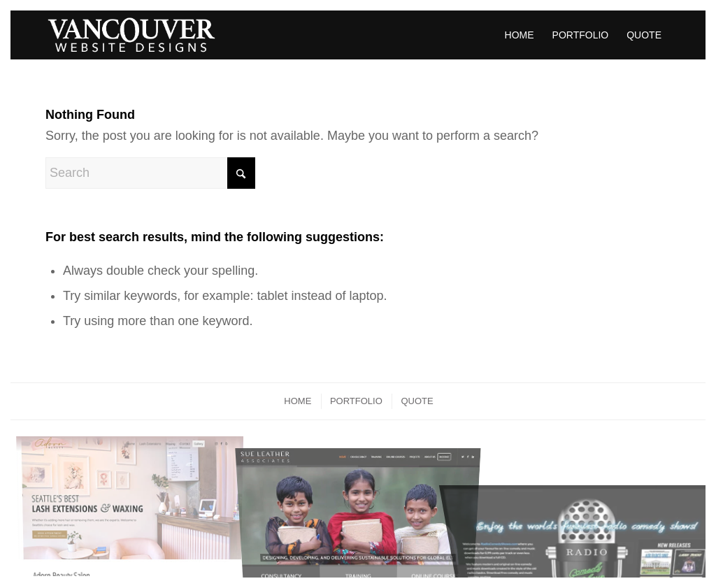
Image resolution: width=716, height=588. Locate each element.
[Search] (150, 173)
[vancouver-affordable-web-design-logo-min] (131, 35)
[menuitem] (520, 35)
